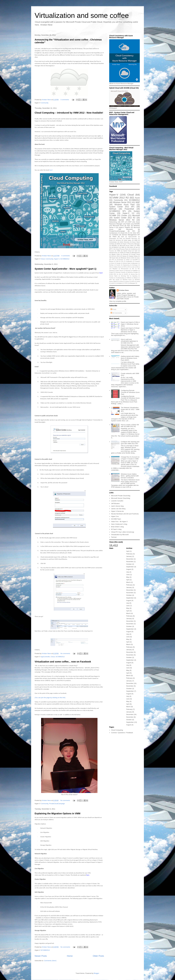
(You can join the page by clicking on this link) (50, 698)
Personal (126, 254)
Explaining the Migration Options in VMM (57, 813)
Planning (128, 271)
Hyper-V (57, 259)
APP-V (111, 249)
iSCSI (133, 281)
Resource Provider (133, 272)
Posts (113, 309)
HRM (119, 251)
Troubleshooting (120, 278)
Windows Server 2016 (127, 258)
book (122, 281)
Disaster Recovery (131, 238)
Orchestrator (113, 242)
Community (45, 103)
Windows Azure (127, 280)
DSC (121, 238)
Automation (113, 238)
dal (137, 247)
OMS (138, 245)
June (128, 575)
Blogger (96, 973)
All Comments (116, 313)
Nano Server (120, 271)
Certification (129, 261)
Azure (137, 198)
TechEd (111, 278)
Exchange (135, 265)
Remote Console (121, 272)
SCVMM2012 (65, 259)
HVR (124, 267)
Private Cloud (136, 254)
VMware (136, 278)
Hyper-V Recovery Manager (131, 244)
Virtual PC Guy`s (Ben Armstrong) (123, 532)
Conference (134, 249)
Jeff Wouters (115, 503)
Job (133, 267)
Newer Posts (41, 956)
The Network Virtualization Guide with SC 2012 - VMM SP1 (130, 409)
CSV (122, 261)
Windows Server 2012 (122, 202)
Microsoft (136, 215)
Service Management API (131, 235)
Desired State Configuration (130, 263)
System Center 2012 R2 (124, 218)
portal (138, 281)
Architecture (113, 233)
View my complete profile (118, 301)
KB (137, 267)
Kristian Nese (124, 290)
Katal (128, 253)
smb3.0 (113, 283)
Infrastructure (113, 253)
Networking (113, 222)
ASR (122, 237)
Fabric (128, 224)
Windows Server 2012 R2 (122, 220)
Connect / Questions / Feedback (122, 733)
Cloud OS (124, 233)
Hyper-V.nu (115, 516)
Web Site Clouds (114, 280)
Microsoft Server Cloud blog (121, 498)
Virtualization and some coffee (82, 15)
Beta (113, 244)
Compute (137, 261)
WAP (138, 202)
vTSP (126, 283)
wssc (138, 258)
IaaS (136, 251)
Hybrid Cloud (127, 251)
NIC (133, 269)
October (129, 564)
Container (115, 235)
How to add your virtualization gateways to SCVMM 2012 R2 (129, 341)
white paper (128, 240)
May (128, 577)
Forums (112, 251)
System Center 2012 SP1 (122, 207)
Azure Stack (136, 242)
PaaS (111, 240)
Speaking (135, 276)
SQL (129, 226)
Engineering (126, 265)
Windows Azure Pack (124, 205)
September (130, 567)
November (130, 562)
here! (51, 170)
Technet (114, 537)
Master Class (116, 254)
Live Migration (113, 269)
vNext (114, 237)
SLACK (126, 274)
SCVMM (113, 215)
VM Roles (130, 247)
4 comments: (66, 256)
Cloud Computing (117, 730)
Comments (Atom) (50, 961)
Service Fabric (113, 276)
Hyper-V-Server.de (117, 511)
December (130, 559)
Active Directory (125, 242)
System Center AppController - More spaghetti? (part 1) (65, 269)
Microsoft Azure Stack (127, 245)
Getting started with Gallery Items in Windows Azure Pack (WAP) (130, 358)
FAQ (110, 267)
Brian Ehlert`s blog (117, 527)
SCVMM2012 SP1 (118, 211)
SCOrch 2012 (116, 256)
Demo (113, 263)
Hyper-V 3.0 (128, 213)
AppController (45, 657)
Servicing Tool (125, 276)
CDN (117, 261)
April (128, 551)
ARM (136, 240)
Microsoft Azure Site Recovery (124, 228)
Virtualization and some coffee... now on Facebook (63, 662)
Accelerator (120, 260)
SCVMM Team (116, 519)
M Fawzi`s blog (116, 529)
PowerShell (129, 209)
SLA (120, 274)
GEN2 (118, 244)
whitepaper (132, 283)
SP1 (134, 231)
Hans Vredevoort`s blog (119, 524)
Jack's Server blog (117, 506)
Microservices (125, 269)
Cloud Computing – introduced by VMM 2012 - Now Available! (69, 113)
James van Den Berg (118, 509)
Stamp (124, 256)
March (128, 582)
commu (127, 281)
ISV (129, 267)
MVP (130, 222)
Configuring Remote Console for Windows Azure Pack (130, 392)
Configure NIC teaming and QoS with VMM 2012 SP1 (130, 443)
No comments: (66, 653)
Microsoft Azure (118, 226)
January (129, 556)
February (129, 554)
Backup (111, 261)
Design (119, 263)
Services (118, 240)
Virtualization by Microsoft (120, 535)
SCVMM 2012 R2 (119, 198)
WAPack (113, 209)
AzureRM (135, 260)
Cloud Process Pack (122, 249)
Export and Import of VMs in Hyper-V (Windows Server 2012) (130, 324)
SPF (123, 222)
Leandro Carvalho (117, 501)
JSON (122, 253)
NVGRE (137, 224)
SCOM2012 (115, 247)
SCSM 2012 (113, 274)
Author (128, 260)
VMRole (129, 278)
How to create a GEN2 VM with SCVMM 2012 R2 (130, 426)
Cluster (124, 215)
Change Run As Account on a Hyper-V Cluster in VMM (130, 458)
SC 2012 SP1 (135, 233)
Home (70, 956)
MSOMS (114, 245)
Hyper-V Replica (124, 227)
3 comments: (65, 100)
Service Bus (134, 274)
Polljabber (135, 271)
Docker (118, 265)
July (128, 572)
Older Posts (98, 956)
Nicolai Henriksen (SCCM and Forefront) (125, 514)
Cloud (43, 259)
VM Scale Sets (114, 258)
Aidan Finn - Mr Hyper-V (119, 522)
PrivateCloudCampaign (57, 804)
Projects (111, 272)
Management (136, 253)
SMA (123, 247)
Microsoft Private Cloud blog (121, 496)
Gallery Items (117, 267)
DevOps (111, 265)
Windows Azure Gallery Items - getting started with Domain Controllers (130, 476)
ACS (113, 260)
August (129, 569)
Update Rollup (133, 256)
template (120, 283)
